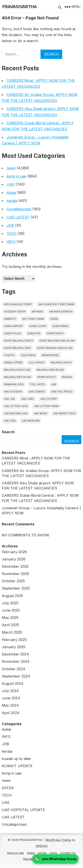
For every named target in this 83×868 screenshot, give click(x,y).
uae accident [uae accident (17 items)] (13, 392)
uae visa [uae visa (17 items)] (10, 421)
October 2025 (13, 581)
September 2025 (16, 588)
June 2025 (11, 610)
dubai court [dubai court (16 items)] (38, 326)
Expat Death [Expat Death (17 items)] (55, 333)
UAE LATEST (18, 217)
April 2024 (11, 713)
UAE (11, 184)
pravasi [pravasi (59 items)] (67, 377)
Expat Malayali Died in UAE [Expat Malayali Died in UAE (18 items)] (57, 341)
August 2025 (12, 596)
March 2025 (12, 632)
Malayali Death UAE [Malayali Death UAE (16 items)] (17, 370)
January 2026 (14, 559)
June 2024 (11, 698)
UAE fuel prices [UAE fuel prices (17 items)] (62, 392)
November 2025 (15, 574)
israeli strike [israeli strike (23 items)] (13, 362)
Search (8, 432)
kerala (12, 201)
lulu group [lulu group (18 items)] (37, 362)
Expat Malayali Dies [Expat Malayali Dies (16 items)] (17, 348)
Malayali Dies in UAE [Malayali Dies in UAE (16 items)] (18, 377)
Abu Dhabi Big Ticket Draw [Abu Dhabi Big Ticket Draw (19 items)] (56, 304)
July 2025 (10, 603)
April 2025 (10, 625)
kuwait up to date (16, 759)
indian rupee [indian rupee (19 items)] (50, 355)
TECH (12, 233)
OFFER (8, 788)
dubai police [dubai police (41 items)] (13, 333)
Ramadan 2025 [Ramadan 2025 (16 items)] (14, 384)
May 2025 (10, 618)
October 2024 (14, 669)
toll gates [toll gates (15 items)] (38, 384)
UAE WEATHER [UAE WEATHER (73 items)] (31, 421)
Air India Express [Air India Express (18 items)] (61, 312)
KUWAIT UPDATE (17, 766)
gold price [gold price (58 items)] (28, 355)
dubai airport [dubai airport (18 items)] (14, 326)
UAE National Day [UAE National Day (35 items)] (16, 413)
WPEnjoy (42, 846)
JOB (10, 225)
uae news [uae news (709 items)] (41, 413)
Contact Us (68, 853)
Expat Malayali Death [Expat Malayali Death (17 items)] (19, 341)
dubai (11, 192)
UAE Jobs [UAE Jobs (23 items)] (28, 399)
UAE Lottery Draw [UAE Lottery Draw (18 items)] (46, 406)
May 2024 (10, 705)
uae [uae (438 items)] (54, 384)
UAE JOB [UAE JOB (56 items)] (10, 399)
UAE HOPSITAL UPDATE (23, 810)
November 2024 (16, 661)
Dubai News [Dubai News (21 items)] (60, 326)
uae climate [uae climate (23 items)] (37, 392)
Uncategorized (19, 209)
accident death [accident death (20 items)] (15, 312)
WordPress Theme (58, 840)
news (11, 168)
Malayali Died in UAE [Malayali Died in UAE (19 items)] (50, 370)
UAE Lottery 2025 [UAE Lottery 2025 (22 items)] (16, 406)
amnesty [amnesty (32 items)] (10, 319)
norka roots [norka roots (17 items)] (46, 377)
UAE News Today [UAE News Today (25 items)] (65, 413)
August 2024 (13, 683)
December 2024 (15, 654)
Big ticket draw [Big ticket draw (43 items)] (33, 319)
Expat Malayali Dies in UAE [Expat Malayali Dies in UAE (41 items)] (55, 348)
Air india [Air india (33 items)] (37, 312)
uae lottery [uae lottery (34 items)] (49, 399)
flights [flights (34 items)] (9, 355)
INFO (11, 242)
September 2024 (16, 676)
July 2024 (10, 691)
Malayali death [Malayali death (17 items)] (61, 362)
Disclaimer (30, 859)
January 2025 (14, 647)
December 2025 (15, 566)
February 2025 (14, 640)
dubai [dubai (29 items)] (54, 319)
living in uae (16, 176)
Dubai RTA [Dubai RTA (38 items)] (34, 333)
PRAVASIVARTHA (20, 7)
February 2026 (14, 552)
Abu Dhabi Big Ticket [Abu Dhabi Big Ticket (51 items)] (18, 304)
